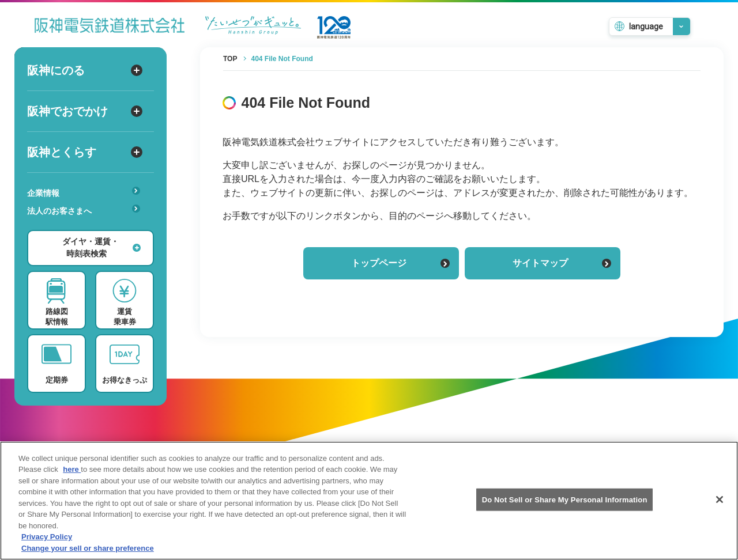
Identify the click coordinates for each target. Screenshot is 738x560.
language (646, 27)
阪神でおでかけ (85, 111)
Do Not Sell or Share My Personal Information (565, 506)
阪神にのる (85, 70)
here (72, 476)
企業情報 (84, 192)
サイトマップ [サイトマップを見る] (562, 263)
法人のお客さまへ (84, 210)
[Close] (720, 506)
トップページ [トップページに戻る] (400, 263)
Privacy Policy (47, 544)
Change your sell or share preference (88, 555)
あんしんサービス (87, 227)
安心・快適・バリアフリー (87, 229)
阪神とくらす (85, 152)
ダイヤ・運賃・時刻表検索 (101, 247)
